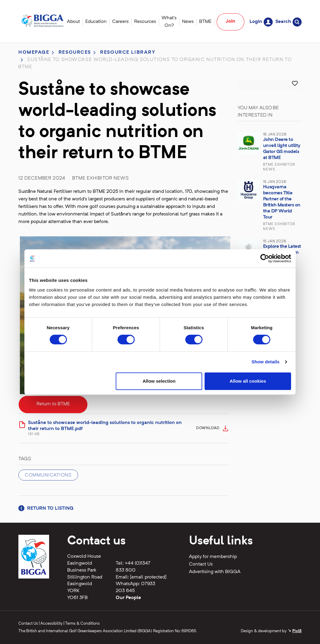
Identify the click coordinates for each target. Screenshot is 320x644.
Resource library (128, 53)
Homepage (34, 53)
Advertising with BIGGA (215, 572)
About (73, 22)
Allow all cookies (248, 381)
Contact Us (201, 564)
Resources (145, 22)
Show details (266, 362)
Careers (120, 22)
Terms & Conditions (82, 624)
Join (231, 21)
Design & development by (271, 631)
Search (289, 22)
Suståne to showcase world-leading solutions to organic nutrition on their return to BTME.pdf (110, 429)
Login (261, 22)
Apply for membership (213, 557)
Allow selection (159, 381)
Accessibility (52, 624)
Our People (128, 598)
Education (96, 22)
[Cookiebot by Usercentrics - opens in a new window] (265, 258)
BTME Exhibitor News (101, 178)
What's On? (169, 22)
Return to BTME (53, 404)
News (188, 22)
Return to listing (46, 509)
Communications (48, 475)
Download (208, 428)
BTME (205, 22)
